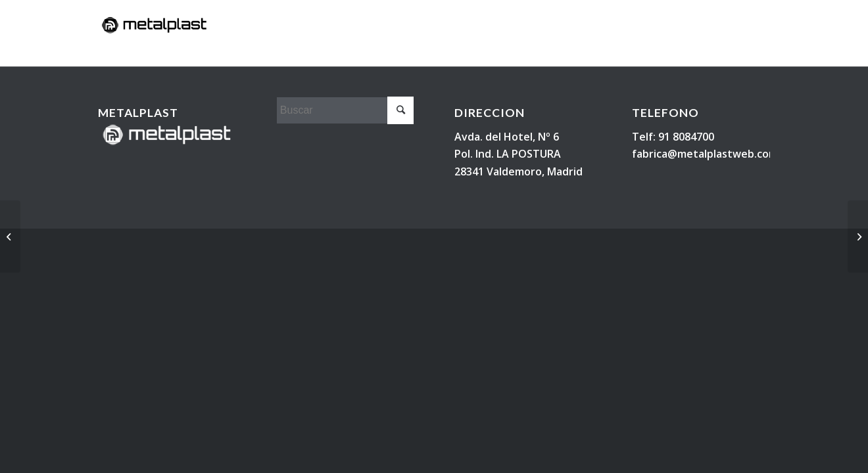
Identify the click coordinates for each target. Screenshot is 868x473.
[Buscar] (761, 50)
